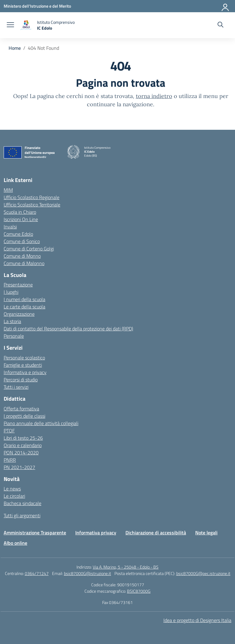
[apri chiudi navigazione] (10, 25)
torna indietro (154, 96)
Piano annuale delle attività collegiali (41, 423)
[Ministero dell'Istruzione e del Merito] (37, 6)
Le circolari (14, 496)
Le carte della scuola (24, 307)
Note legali (206, 533)
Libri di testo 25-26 (23, 438)
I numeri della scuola (24, 299)
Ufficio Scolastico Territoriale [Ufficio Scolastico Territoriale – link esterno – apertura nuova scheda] (32, 205)
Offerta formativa (21, 409)
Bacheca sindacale (22, 503)
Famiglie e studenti (23, 365)
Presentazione (18, 285)
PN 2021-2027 (19, 467)
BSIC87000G (139, 591)
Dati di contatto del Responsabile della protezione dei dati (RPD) (68, 329)
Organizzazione (19, 314)
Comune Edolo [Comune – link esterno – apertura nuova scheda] (18, 234)
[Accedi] (226, 6)
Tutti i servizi (16, 387)
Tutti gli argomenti (22, 515)
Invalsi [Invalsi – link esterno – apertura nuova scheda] (10, 227)
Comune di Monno (22, 256)
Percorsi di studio (21, 380)
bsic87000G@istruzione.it (88, 573)
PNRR (10, 460)
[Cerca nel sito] (220, 25)
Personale (14, 336)
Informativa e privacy (25, 372)
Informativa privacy (96, 533)
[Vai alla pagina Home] (15, 48)
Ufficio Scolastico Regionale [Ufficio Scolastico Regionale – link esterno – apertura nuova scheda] (32, 197)
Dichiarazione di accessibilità (156, 533)
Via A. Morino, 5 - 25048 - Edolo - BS (126, 567)
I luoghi (11, 292)
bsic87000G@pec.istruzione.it (203, 573)
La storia (12, 321)
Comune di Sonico (22, 241)
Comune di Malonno (24, 263)
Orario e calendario (23, 445)
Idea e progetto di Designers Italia (197, 620)
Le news (12, 489)
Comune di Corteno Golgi (29, 249)
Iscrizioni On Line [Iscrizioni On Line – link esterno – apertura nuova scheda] (21, 219)
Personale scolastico (24, 358)
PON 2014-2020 (21, 453)
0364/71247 (37, 573)
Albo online (15, 543)
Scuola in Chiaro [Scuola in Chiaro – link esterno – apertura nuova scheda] (20, 212)
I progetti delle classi (24, 416)
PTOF (9, 431)
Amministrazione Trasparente (35, 533)
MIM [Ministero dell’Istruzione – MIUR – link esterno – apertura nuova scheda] (8, 190)
